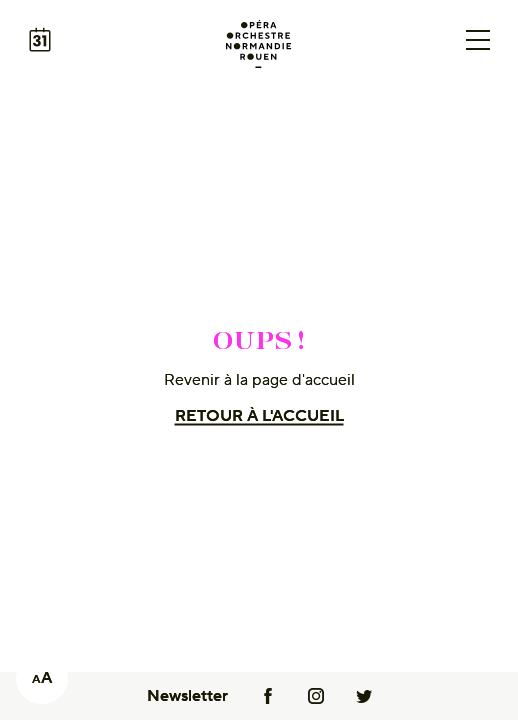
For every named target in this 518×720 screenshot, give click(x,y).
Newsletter (187, 696)
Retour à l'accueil (259, 416)
